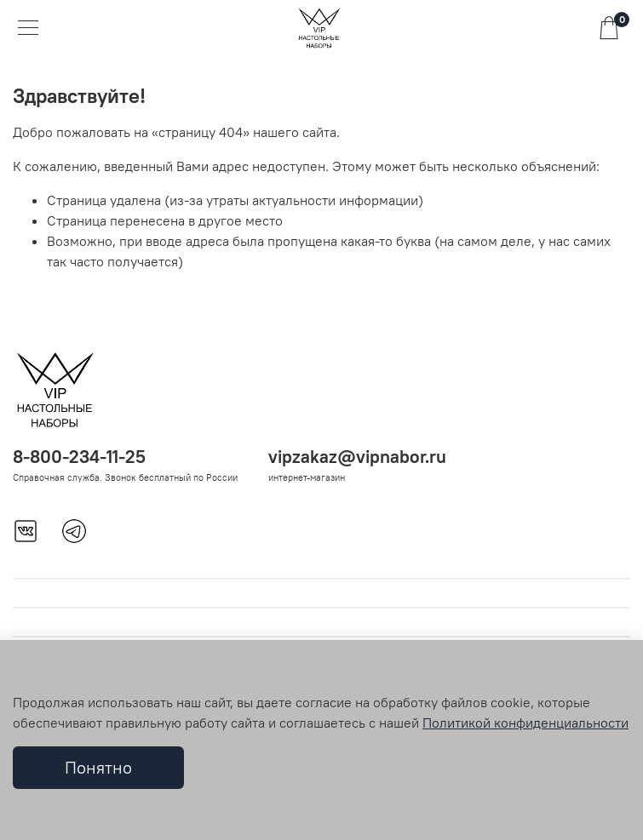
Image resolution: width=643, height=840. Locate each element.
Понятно (98, 767)
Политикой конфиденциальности (525, 723)
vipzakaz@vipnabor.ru (357, 457)
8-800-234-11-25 (79, 457)
